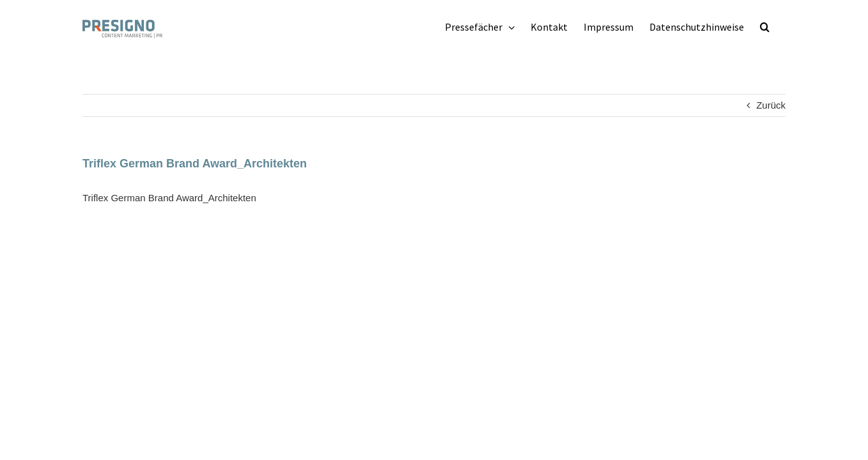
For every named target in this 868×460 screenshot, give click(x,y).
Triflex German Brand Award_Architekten (169, 198)
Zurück (771, 105)
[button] (781, 27)
